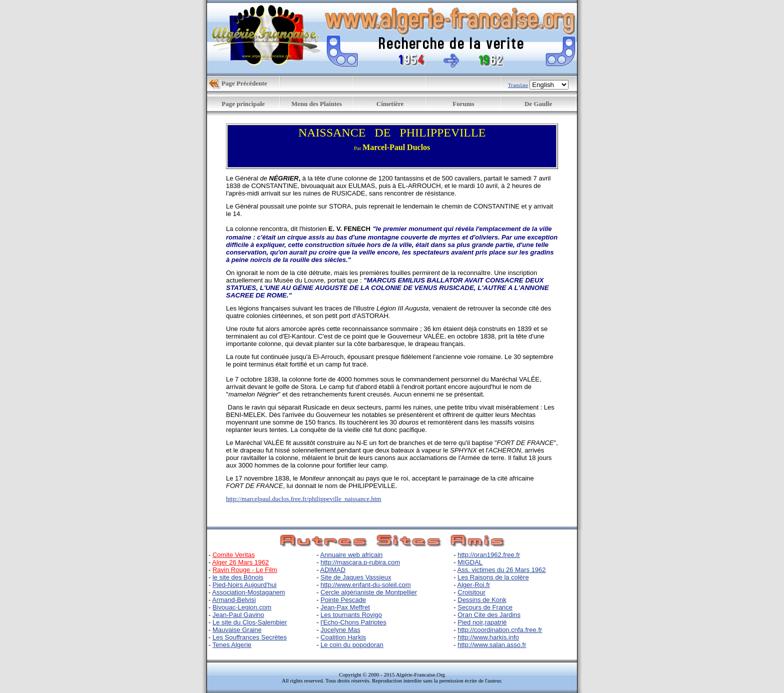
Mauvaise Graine (237, 630)
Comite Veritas (234, 555)
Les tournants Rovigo (351, 615)
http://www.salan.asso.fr (492, 645)
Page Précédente (244, 83)
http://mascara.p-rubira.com (360, 562)
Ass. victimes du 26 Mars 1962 (502, 570)
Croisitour (471, 592)
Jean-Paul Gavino (238, 615)
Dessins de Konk (482, 600)
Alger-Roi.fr (474, 585)
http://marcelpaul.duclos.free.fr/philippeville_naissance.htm (303, 499)
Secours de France (485, 607)
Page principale (243, 104)
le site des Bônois (238, 577)
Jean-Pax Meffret (345, 607)
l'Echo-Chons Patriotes (353, 622)
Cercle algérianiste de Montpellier (369, 592)
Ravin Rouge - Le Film (245, 570)
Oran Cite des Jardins (489, 615)
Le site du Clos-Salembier (250, 622)
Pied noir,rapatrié (482, 622)
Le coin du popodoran (352, 645)
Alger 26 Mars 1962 (240, 562)
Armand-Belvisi (234, 600)
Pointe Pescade (343, 600)
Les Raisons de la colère (493, 577)
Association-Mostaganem (248, 592)
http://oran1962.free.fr (489, 555)
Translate (518, 85)
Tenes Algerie (232, 645)
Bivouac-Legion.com (242, 607)
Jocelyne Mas (340, 630)
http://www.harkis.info (488, 637)
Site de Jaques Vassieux (356, 577)
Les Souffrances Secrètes (250, 637)
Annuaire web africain (351, 555)
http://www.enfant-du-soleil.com (366, 585)
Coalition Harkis (343, 637)
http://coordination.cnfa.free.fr (500, 630)
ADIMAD (333, 570)
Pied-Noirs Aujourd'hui (244, 585)
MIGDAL (470, 562)
